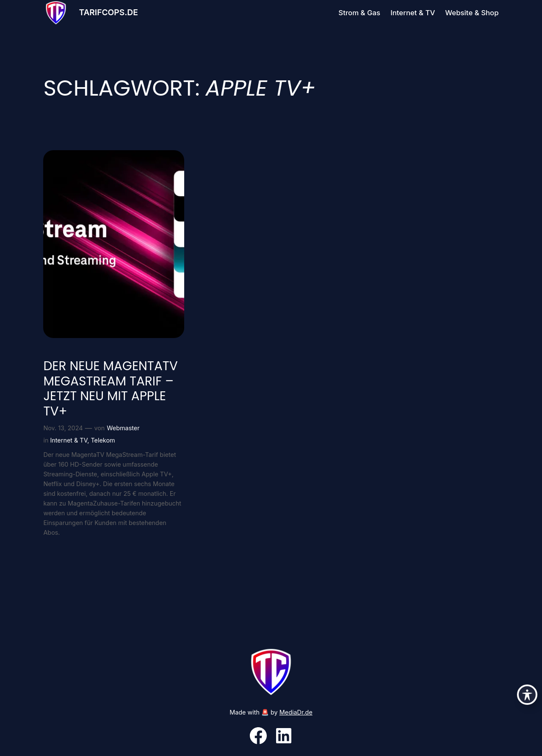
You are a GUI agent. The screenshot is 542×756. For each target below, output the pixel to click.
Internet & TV (69, 440)
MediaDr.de (296, 712)
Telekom (103, 440)
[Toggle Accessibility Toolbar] (527, 695)
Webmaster (123, 428)
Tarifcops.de (108, 12)
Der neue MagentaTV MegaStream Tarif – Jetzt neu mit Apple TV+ (110, 388)
